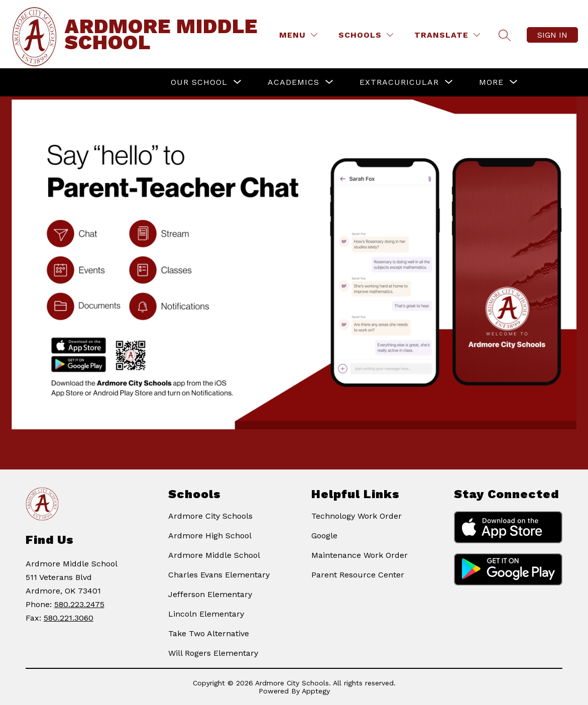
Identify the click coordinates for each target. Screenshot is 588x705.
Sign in (552, 35)
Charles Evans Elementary (219, 575)
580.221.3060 (69, 618)
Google (324, 536)
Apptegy (316, 691)
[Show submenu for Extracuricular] (399, 82)
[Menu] (298, 35)
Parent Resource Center (358, 575)
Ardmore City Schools (210, 516)
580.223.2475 (79, 604)
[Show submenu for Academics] (293, 82)
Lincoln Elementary (206, 614)
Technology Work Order (357, 516)
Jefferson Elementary (210, 594)
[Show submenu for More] (491, 82)
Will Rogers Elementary (213, 653)
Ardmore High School (210, 536)
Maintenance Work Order (360, 555)
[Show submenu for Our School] (199, 82)
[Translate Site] (447, 35)
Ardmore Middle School (214, 555)
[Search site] (505, 35)
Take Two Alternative (209, 633)
